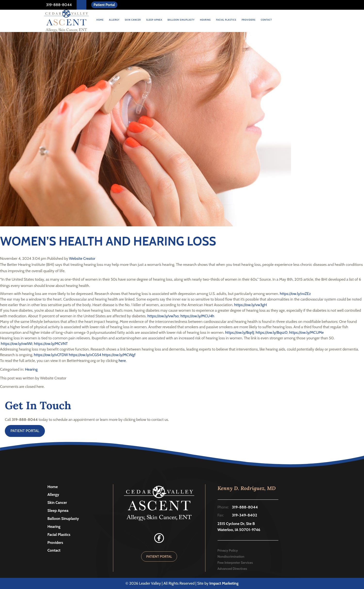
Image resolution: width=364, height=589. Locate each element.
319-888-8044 (59, 5)
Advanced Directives (232, 569)
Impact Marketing (224, 583)
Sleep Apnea (154, 20)
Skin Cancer (133, 20)
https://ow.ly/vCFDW (50, 355)
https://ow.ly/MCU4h (197, 316)
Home (100, 20)
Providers (249, 20)
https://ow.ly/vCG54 (85, 355)
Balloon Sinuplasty (181, 20)
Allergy (114, 20)
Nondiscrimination (231, 556)
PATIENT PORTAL (25, 431)
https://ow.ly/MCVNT (51, 344)
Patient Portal (104, 5)
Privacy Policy (228, 550)
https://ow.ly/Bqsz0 (271, 332)
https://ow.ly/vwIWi (16, 344)
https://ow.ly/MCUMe (306, 332)
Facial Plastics (226, 20)
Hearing (205, 20)
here (122, 361)
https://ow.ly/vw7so (163, 316)
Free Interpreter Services (235, 563)
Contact (267, 20)
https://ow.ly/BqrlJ (239, 332)
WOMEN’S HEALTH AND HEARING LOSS (108, 241)
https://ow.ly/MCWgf (119, 355)
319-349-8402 (245, 515)
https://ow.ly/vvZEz (295, 294)
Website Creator (82, 258)
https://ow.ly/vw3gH (251, 305)
